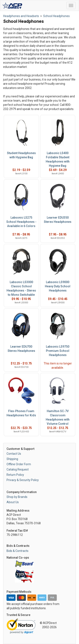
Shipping (12, 459)
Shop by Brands (17, 497)
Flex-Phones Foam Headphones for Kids (21, 413)
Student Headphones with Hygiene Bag (21, 155)
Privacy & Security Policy (23, 480)
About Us (13, 502)
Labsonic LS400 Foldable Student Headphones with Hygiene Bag (58, 159)
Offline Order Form (19, 464)
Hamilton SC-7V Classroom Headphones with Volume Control (58, 417)
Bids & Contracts (17, 551)
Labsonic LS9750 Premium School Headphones (58, 351)
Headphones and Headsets (21, 16)
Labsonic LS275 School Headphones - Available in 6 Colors (21, 222)
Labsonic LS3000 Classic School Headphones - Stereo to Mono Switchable (21, 288)
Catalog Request (18, 469)
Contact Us (14, 454)
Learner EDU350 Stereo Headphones (58, 220)
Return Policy (15, 475)
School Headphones (56, 16)
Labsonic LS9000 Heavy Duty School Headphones (58, 286)
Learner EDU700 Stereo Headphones (21, 349)
